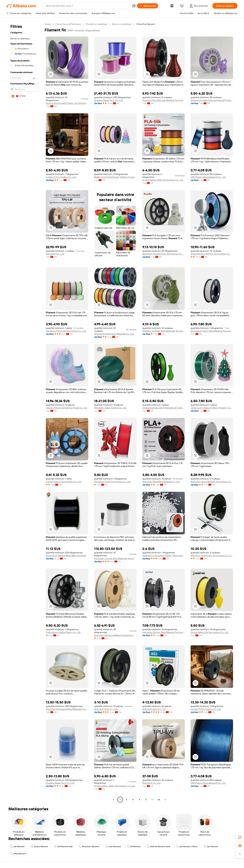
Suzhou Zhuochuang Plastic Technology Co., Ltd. (67, 103)
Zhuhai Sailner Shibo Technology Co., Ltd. (163, 180)
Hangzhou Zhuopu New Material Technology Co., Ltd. (164, 632)
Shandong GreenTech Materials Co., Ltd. (114, 334)
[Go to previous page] (114, 800)
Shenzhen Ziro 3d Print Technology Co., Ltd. (212, 254)
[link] (240, 837)
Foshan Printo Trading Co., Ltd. (61, 177)
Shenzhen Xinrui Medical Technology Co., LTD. (212, 482)
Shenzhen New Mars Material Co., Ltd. (161, 482)
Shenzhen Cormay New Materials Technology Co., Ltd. (115, 558)
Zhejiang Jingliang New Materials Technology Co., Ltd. (164, 331)
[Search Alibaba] (88, 6)
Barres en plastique (122, 24)
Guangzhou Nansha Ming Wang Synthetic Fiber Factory (67, 555)
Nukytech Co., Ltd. (55, 254)
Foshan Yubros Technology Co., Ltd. (64, 482)
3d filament (134, 846)
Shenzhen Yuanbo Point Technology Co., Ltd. (164, 254)
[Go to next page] (165, 800)
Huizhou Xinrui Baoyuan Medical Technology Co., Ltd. (164, 100)
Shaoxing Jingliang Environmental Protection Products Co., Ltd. (212, 100)
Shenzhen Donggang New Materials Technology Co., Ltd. (67, 709)
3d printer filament (89, 846)
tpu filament (211, 846)
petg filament (18, 854)
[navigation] (25, 412)
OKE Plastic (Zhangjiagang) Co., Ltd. (208, 177)
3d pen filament (39, 846)
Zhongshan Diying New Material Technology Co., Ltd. (212, 331)
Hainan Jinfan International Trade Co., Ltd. (67, 408)
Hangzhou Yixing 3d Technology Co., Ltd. (66, 331)
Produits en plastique (97, 24)
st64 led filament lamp (158, 846)
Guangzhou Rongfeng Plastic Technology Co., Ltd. (164, 555)
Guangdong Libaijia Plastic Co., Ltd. (63, 632)
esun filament (113, 846)
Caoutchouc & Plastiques (68, 24)
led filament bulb (63, 846)
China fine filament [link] (146, 24)
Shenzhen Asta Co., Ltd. (106, 709)
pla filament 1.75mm (187, 846)
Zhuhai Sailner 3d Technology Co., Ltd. (210, 632)
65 (159, 800)
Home (48, 24)
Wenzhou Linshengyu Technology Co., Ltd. (212, 555)
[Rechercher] (148, 6)
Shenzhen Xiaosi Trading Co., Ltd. (110, 408)
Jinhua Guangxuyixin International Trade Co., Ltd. (164, 408)
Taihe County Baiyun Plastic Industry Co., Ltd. (212, 408)
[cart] (182, 6)
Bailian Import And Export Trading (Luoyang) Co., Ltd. (115, 177)
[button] (134, 6)
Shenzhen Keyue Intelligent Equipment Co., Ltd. (115, 635)
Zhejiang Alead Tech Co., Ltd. (108, 100)
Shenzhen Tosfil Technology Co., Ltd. (112, 482)
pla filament (18, 846)
